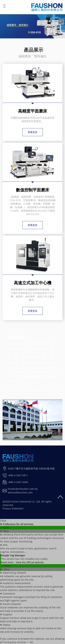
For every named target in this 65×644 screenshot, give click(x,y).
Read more (8, 562)
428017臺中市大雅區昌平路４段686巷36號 (31, 468)
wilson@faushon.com (20, 492)
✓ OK (30, 642)
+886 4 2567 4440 (18, 482)
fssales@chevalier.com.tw (23, 489)
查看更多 (33, 132)
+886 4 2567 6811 (18, 475)
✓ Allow (5, 528)
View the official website (30, 562)
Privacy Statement (13, 508)
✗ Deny (4, 531)
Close (3, 521)
